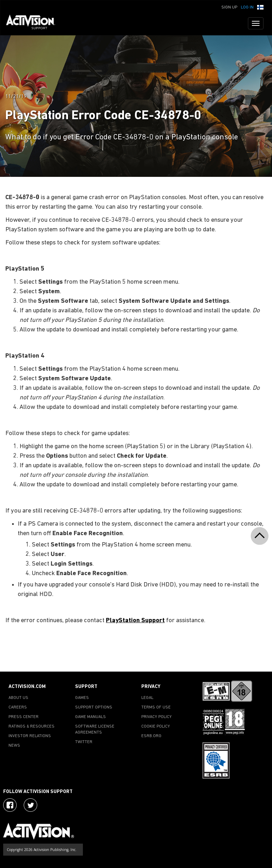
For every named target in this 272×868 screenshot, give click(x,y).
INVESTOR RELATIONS (30, 736)
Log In (247, 7)
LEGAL (147, 698)
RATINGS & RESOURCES (32, 727)
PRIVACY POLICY (157, 717)
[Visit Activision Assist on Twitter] (30, 805)
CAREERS (18, 707)
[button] (260, 7)
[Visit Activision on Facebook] (10, 805)
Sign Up (229, 7)
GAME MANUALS (90, 717)
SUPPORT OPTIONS (94, 707)
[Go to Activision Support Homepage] (34, 23)
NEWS (14, 746)
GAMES (82, 698)
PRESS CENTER (24, 717)
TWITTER (84, 742)
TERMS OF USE (156, 707)
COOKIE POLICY (156, 727)
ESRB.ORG (151, 736)
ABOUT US (18, 698)
